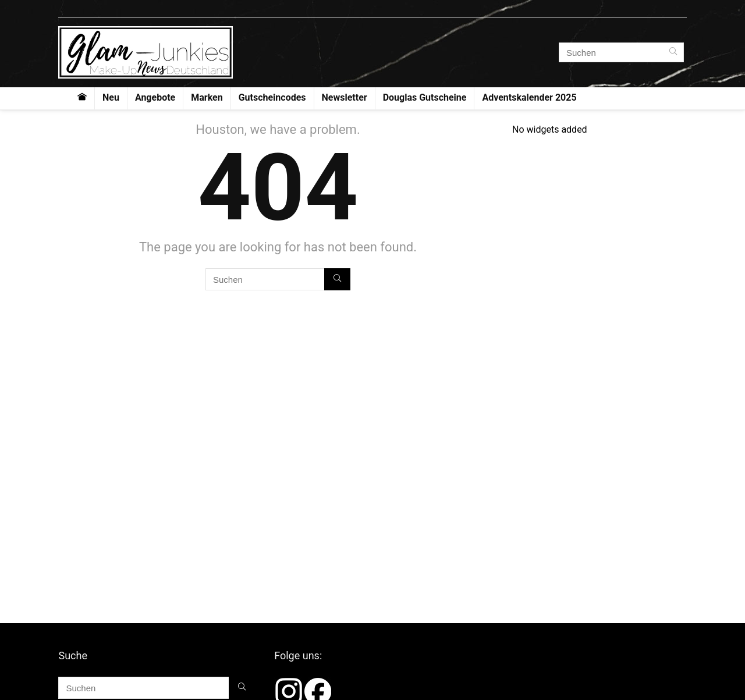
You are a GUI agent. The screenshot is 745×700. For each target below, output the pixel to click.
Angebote (155, 97)
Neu (111, 97)
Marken (207, 97)
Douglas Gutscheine (425, 97)
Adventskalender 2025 (529, 97)
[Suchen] (673, 52)
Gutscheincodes (272, 97)
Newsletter (345, 97)
